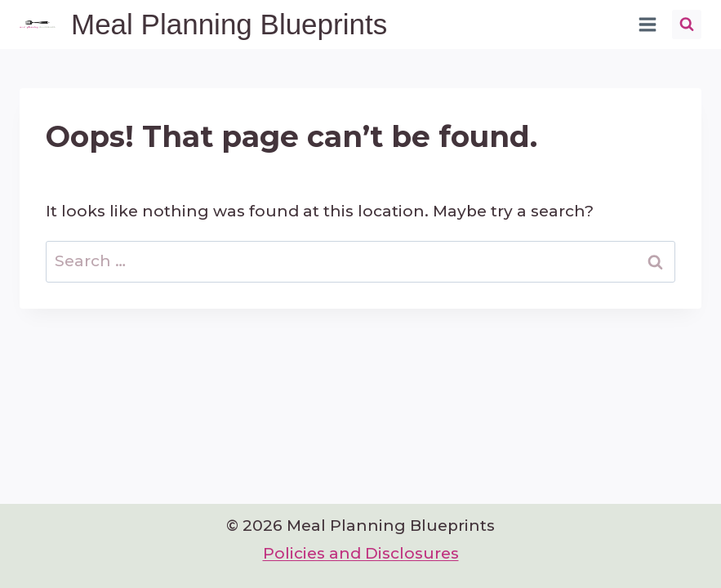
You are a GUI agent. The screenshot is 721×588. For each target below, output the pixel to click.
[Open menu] (647, 24)
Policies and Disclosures (361, 553)
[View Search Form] (687, 24)
